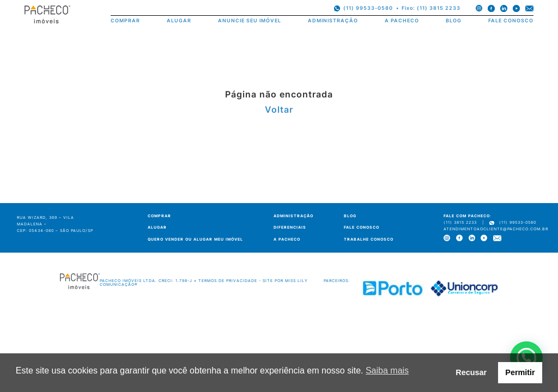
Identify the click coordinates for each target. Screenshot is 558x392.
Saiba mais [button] (387, 370)
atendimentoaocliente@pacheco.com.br (496, 229)
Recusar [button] (471, 372)
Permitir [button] (520, 372)
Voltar (279, 109)
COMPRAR (125, 21)
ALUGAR (179, 21)
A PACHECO (402, 21)
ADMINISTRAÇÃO (333, 21)
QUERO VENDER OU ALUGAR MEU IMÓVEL (195, 239)
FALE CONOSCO (511, 21)
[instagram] (479, 8)
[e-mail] (529, 8)
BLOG (454, 21)
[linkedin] (504, 8)
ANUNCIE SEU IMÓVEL (250, 21)
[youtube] (516, 8)
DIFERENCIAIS (290, 227)
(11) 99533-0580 (368, 8)
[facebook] (491, 8)
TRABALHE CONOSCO (369, 239)
